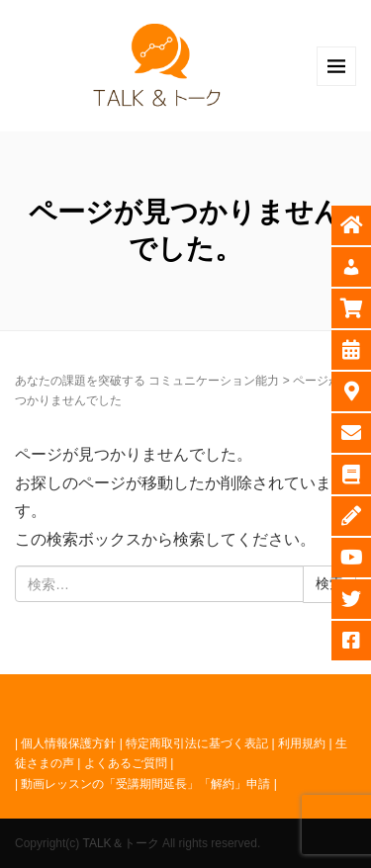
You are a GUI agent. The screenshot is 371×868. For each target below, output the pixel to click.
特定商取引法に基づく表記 (197, 743)
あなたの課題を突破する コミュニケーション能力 (147, 381)
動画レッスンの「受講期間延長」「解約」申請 (145, 784)
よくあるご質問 (126, 763)
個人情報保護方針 (68, 743)
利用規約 (302, 743)
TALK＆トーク (120, 843)
